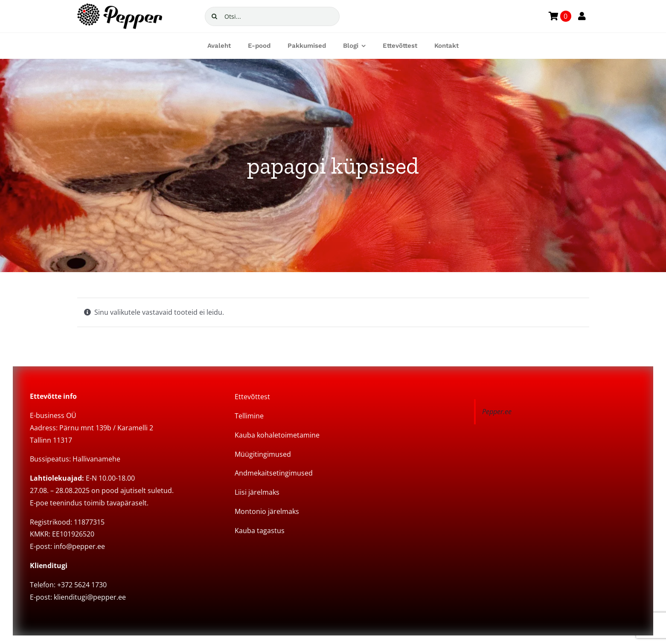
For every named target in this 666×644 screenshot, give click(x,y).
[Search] (214, 16)
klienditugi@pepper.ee (90, 597)
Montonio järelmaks (267, 511)
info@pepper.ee (79, 546)
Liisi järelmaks (257, 492)
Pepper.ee (497, 412)
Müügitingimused (263, 454)
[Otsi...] (272, 16)
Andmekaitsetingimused (274, 473)
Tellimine (249, 416)
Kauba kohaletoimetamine (277, 435)
